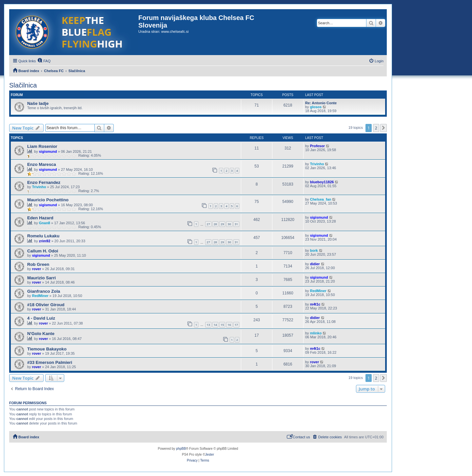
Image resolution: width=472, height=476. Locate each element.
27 (208, 224)
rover (37, 269)
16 (229, 325)
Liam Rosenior (42, 146)
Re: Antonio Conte (321, 103)
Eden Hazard (40, 218)
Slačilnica (23, 85)
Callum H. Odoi (43, 251)
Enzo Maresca (42, 164)
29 (222, 224)
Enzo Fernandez (44, 182)
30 (229, 224)
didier (315, 264)
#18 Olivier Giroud (46, 305)
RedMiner (40, 296)
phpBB (181, 449)
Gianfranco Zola (44, 291)
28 (215, 224)
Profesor (317, 146)
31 (236, 224)
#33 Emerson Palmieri (50, 362)
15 (222, 325)
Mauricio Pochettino (48, 200)
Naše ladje (38, 103)
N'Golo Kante (41, 334)
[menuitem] (44, 61)
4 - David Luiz (41, 318)
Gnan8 (45, 223)
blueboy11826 (322, 182)
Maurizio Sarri (41, 278)
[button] (383, 128)
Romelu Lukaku (43, 236)
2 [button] (376, 128)
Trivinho (317, 164)
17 (236, 325)
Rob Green (38, 264)
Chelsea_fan (321, 199)
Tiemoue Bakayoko (47, 349)
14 (215, 325)
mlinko (316, 333)
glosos (316, 107)
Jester (210, 455)
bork (314, 250)
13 (208, 325)
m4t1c (315, 304)
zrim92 (45, 241)
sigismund (48, 151)
